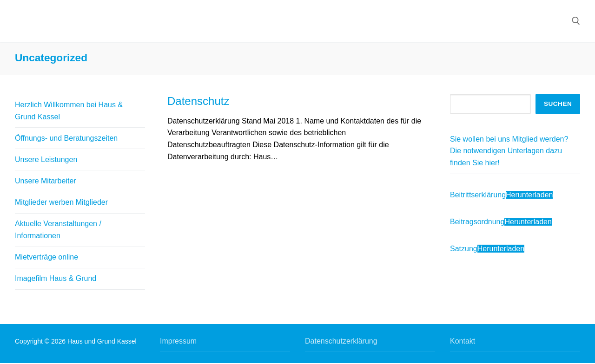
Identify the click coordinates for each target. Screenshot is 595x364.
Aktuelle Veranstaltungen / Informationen (58, 230)
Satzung (464, 249)
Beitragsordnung (477, 222)
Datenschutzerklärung (341, 341)
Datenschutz (198, 101)
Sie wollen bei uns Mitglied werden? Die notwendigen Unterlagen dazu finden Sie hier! (509, 151)
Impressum (178, 341)
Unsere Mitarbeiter (46, 181)
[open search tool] (576, 21)
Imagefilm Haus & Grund (56, 278)
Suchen (558, 104)
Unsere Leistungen (46, 159)
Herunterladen (529, 195)
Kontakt (463, 341)
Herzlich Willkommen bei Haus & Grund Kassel (69, 111)
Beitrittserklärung (478, 195)
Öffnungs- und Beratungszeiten (66, 138)
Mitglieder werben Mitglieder (61, 202)
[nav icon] (555, 21)
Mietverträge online (46, 257)
